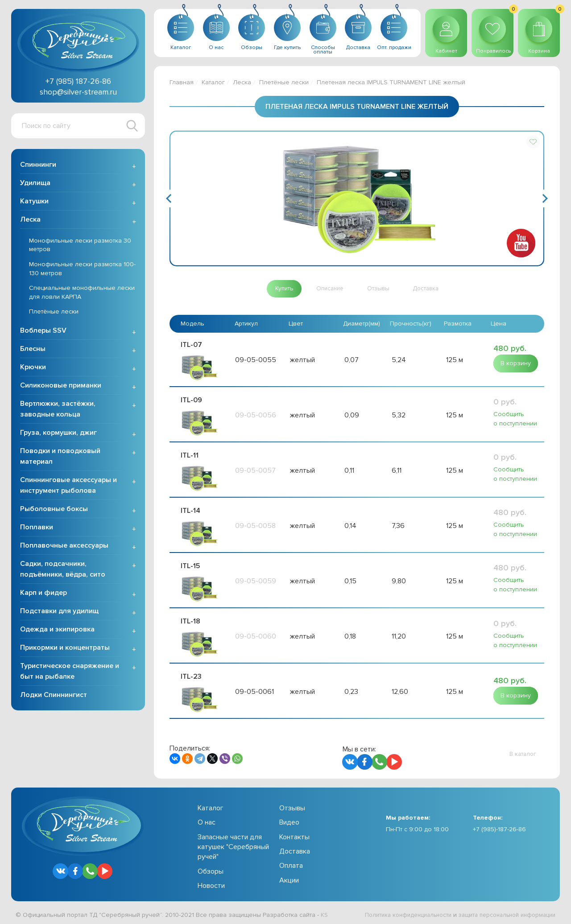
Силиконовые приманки (61, 386)
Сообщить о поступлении (515, 419)
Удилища (35, 184)
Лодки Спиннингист (54, 696)
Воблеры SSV (43, 331)
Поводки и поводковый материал (60, 457)
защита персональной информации (502, 912)
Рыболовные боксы (54, 510)
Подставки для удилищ (59, 612)
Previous (170, 198)
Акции (289, 877)
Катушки (34, 202)
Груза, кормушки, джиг (58, 433)
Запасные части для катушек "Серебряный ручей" (233, 844)
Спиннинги (38, 165)
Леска (30, 220)
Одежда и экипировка (57, 630)
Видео (289, 819)
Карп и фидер (43, 594)
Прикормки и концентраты (65, 648)
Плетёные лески (54, 313)
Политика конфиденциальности (395, 912)
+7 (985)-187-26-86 (499, 826)
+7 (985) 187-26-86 (78, 81)
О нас (207, 819)
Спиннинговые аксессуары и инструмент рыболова (68, 486)
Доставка (295, 848)
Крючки (33, 368)
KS (325, 912)
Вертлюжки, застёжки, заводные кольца (58, 410)
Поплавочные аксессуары (64, 546)
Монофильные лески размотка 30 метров (80, 246)
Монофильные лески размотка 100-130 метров (82, 270)
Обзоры (211, 868)
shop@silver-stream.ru (78, 92)
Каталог (213, 82)
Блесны (33, 350)
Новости (211, 883)
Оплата (291, 862)
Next (544, 198)
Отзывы (292, 805)
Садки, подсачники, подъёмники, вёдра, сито (63, 570)
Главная (182, 82)
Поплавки (37, 528)
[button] (533, 142)
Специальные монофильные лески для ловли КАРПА (82, 293)
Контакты (294, 834)
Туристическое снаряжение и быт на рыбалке (70, 672)
